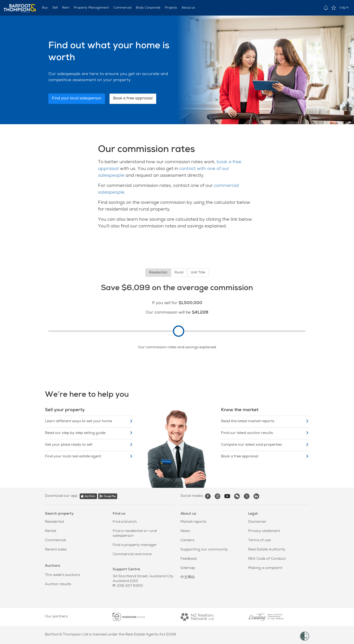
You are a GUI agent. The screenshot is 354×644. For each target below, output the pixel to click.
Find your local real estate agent (89, 457)
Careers (187, 541)
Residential (158, 273)
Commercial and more (132, 555)
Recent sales (56, 550)
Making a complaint (265, 568)
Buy (45, 8)
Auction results (58, 584)
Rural (179, 273)
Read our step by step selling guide (89, 433)
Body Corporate (148, 8)
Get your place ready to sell (89, 445)
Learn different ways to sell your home (89, 421)
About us (188, 8)
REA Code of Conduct (267, 559)
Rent (66, 8)
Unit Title (198, 273)
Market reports (193, 522)
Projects (171, 8)
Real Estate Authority (267, 550)
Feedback (189, 559)
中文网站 (188, 578)
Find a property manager (135, 545)
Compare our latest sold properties (265, 445)
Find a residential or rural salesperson (135, 534)
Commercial (122, 8)
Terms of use (259, 541)
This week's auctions (63, 575)
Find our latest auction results (265, 433)
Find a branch (125, 522)
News (185, 531)
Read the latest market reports (265, 421)
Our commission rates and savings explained (177, 348)
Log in (344, 8)
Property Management (91, 8)
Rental (51, 531)
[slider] (179, 331)
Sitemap (188, 568)
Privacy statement (264, 531)
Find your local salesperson (77, 99)
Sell (55, 8)
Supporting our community (204, 550)
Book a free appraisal (133, 99)
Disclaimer (257, 522)
